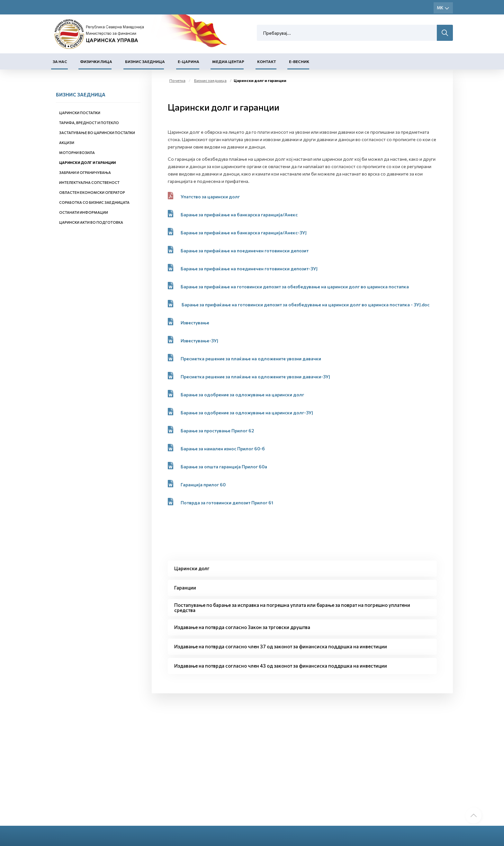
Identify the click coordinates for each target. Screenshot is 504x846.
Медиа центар (228, 61)
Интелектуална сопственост (89, 182)
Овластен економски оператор (92, 192)
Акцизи (67, 143)
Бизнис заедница (145, 61)
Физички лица (96, 61)
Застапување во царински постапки (97, 133)
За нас (60, 61)
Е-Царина (189, 61)
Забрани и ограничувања (85, 172)
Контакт (267, 61)
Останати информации (84, 212)
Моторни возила (77, 153)
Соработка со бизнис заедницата (94, 202)
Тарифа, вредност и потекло (89, 123)
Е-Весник (299, 61)
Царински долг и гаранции (87, 162)
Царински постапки (80, 113)
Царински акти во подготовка (91, 222)
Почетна (177, 80)
